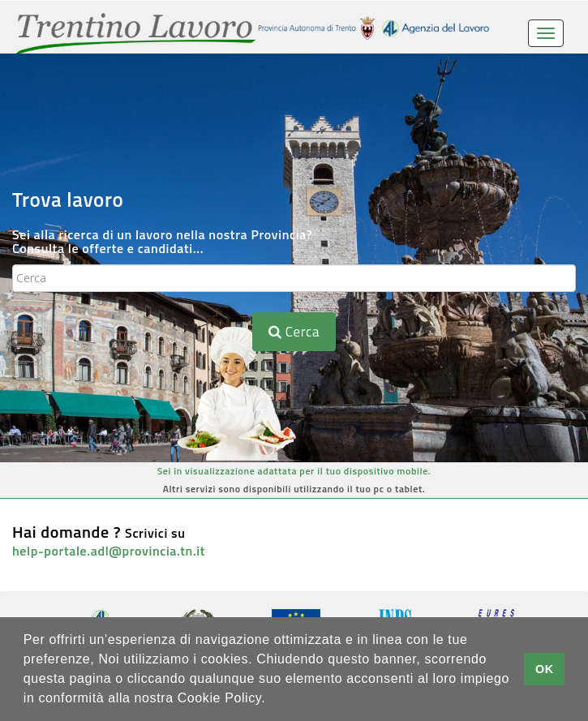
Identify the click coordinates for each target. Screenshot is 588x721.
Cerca (294, 332)
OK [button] (545, 669)
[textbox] (294, 278)
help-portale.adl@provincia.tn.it (109, 551)
